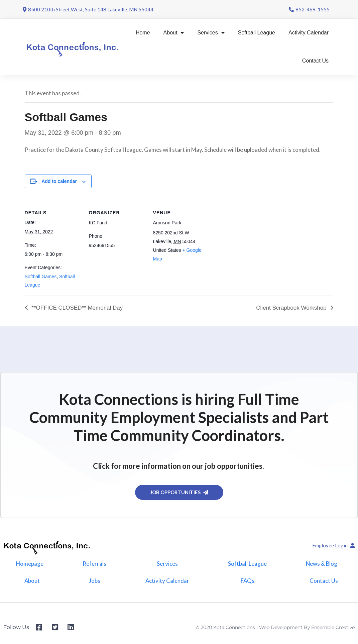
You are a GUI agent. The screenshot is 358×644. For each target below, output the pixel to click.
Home (143, 33)
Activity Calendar (309, 33)
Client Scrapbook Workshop (292, 308)
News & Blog (321, 564)
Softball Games (41, 277)
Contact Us (315, 61)
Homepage (29, 564)
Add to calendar (59, 181)
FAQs (247, 582)
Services (211, 33)
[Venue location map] (253, 245)
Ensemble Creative (333, 630)
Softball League (257, 33)
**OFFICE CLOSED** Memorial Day (77, 308)
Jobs (94, 582)
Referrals (94, 564)
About (174, 33)
